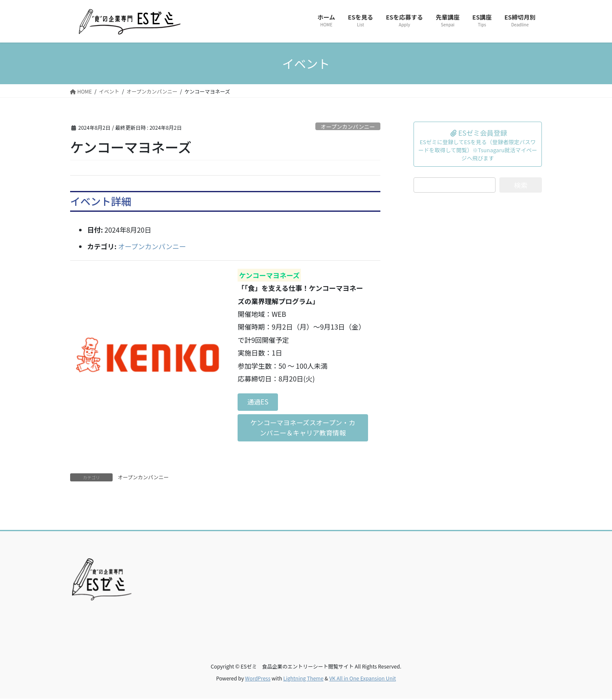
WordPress (258, 679)
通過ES (259, 402)
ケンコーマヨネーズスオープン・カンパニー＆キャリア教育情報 (303, 429)
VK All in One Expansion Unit (363, 679)
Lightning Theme (303, 679)
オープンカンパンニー (348, 127)
